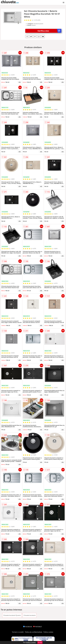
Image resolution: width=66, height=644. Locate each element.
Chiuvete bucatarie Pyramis (12, 615)
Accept (40, 642)
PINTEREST (38, 627)
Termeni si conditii (18, 632)
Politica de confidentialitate (34, 632)
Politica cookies (48, 632)
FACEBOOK (28, 627)
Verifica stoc (49, 31)
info (20, 82)
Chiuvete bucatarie (30, 615)
